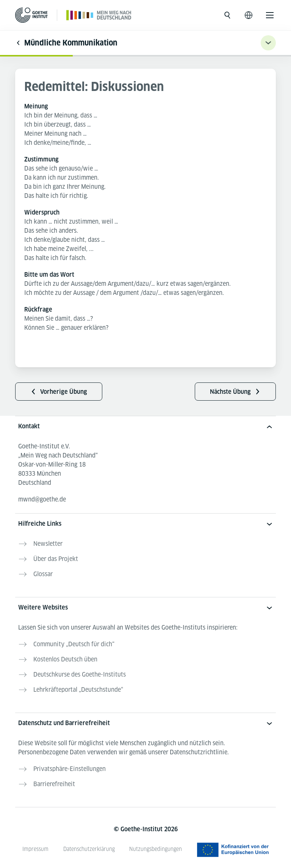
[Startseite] (99, 15)
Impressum (35, 849)
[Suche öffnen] (227, 15)
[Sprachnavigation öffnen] (249, 15)
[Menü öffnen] (270, 15)
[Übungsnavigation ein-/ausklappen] (268, 43)
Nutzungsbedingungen (156, 849)
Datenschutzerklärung (89, 849)
